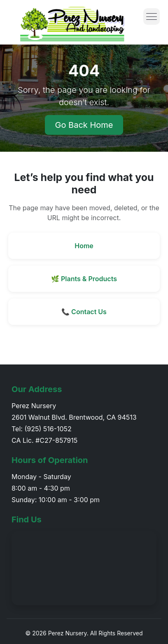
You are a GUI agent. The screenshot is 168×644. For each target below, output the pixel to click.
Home (84, 246)
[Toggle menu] (152, 16)
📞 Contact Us (84, 312)
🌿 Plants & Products (84, 279)
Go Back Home (84, 125)
